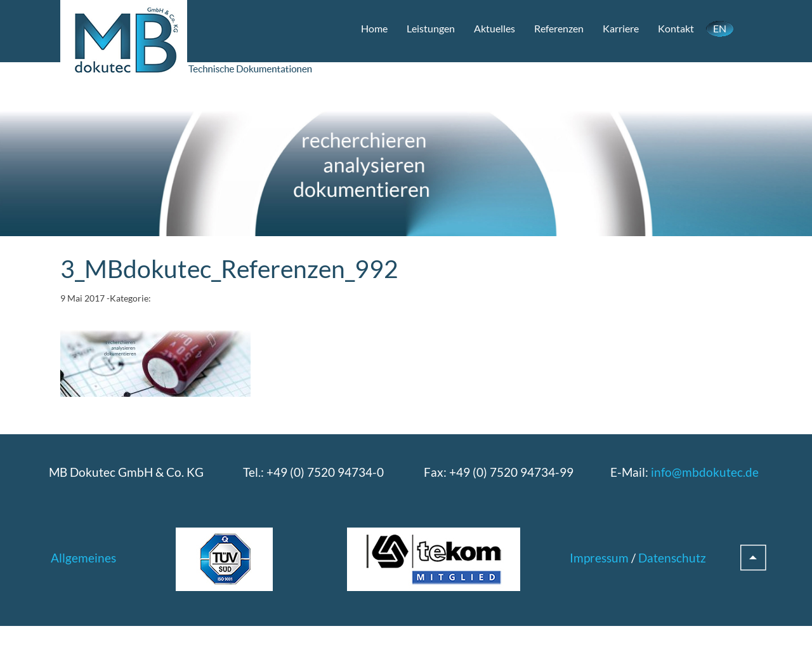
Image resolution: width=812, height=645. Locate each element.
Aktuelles (494, 28)
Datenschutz (672, 558)
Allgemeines (83, 558)
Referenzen (559, 28)
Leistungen (431, 28)
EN (720, 28)
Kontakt (676, 28)
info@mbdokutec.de (705, 472)
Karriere (621, 28)
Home (374, 28)
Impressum (599, 558)
